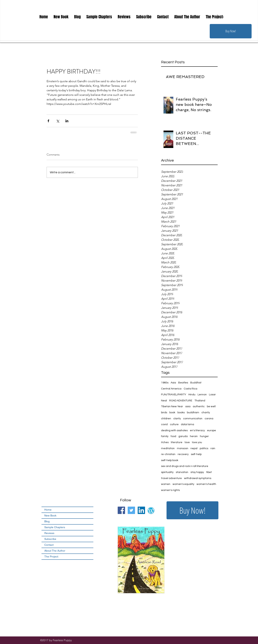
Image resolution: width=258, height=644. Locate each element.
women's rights (170, 490)
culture (174, 424)
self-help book (170, 460)
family (165, 436)
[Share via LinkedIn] (67, 121)
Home (48, 510)
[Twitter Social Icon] (131, 510)
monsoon (183, 448)
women (166, 484)
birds (164, 413)
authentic (199, 406)
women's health (206, 484)
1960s (165, 383)
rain (213, 448)
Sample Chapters (55, 527)
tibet (209, 472)
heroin (194, 436)
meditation (168, 448)
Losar (212, 395)
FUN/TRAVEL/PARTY (174, 395)
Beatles (183, 383)
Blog (47, 521)
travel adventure (171, 478)
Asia (173, 383)
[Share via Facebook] (48, 121)
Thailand (200, 401)
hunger (204, 436)
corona (209, 419)
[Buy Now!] (231, 31)
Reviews (49, 533)
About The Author (55, 551)
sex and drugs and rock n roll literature (185, 466)
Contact (49, 545)
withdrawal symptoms (198, 478)
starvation (182, 472)
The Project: (52, 557)
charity (206, 413)
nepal (194, 448)
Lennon (202, 395)
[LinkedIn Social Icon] (141, 510)
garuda (183, 436)
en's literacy (197, 430)
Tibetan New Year (172, 406)
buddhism (193, 413)
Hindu (192, 395)
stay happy (197, 472)
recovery (183, 454)
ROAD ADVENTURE (181, 401)
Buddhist (196, 383)
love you (197, 442)
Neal (164, 401)
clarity (177, 419)
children (166, 419)
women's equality (183, 484)
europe (212, 430)
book (172, 413)
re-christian (168, 454)
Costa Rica (190, 389)
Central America (171, 389)
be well (211, 406)
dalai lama (187, 424)
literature (177, 442)
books (181, 413)
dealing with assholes (174, 430)
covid (164, 424)
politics (204, 448)
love (187, 442)
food (173, 436)
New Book (50, 516)
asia (188, 406)
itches (165, 442)
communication (193, 419)
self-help (196, 454)
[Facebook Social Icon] (121, 510)
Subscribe (50, 539)
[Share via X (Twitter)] (58, 121)
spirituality (167, 472)
